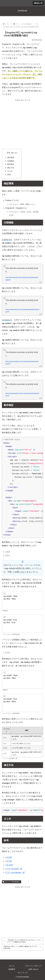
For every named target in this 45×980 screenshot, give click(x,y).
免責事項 (12, 969)
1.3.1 (9, 861)
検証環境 (11, 157)
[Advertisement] (22, 124)
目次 (9, 153)
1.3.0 (9, 857)
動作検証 (11, 164)
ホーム (12, 966)
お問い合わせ (33, 969)
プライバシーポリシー (33, 966)
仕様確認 (11, 161)
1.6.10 (9, 865)
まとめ (10, 171)
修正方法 (11, 168)
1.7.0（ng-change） (15, 872)
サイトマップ (23, 972)
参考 (9, 175)
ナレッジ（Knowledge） (12, 882)
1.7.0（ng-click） (14, 868)
